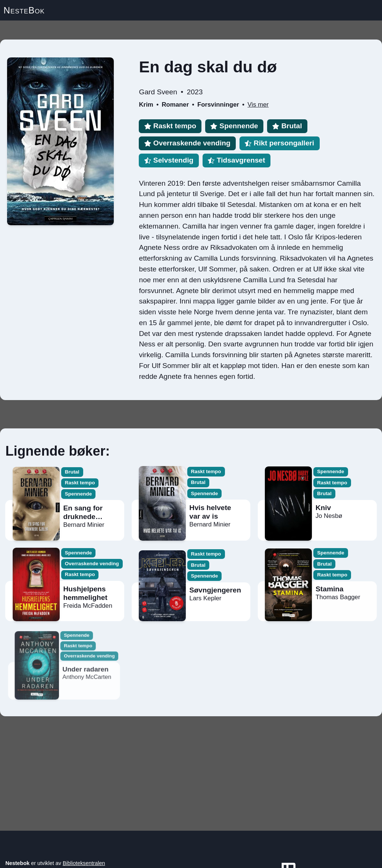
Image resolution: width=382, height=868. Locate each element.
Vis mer (258, 105)
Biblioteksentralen (84, 863)
